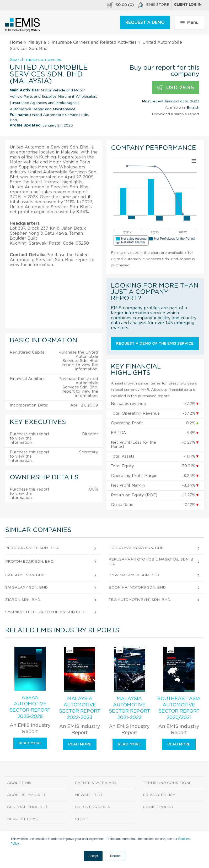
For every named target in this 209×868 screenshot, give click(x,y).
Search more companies (35, 60)
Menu (189, 23)
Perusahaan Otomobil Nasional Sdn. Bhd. (151, 562)
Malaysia (37, 42)
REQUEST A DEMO (145, 23)
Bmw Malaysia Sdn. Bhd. (134, 575)
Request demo (23, 819)
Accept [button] (93, 856)
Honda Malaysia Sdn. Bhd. (136, 548)
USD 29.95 (176, 88)
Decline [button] (115, 856)
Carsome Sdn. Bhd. (25, 575)
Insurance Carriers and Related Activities (94, 42)
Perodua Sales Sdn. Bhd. (32, 548)
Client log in (188, 5)
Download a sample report (176, 114)
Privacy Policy (159, 795)
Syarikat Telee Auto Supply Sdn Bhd (45, 612)
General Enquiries (28, 807)
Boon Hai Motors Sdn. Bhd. (137, 587)
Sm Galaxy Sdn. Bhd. (27, 587)
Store (82, 819)
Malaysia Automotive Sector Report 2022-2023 (80, 708)
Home (16, 42)
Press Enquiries (93, 807)
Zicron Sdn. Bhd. (23, 600)
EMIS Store (154, 5)
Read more (30, 743)
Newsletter (89, 795)
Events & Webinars (96, 783)
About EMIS (19, 783)
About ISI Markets (27, 795)
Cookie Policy (158, 807)
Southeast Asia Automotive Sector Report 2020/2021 (179, 708)
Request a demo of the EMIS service (155, 344)
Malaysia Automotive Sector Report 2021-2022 (129, 708)
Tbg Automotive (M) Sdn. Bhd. (140, 600)
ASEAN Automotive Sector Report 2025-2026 (30, 707)
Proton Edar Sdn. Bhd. (30, 562)
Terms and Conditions (167, 783)
